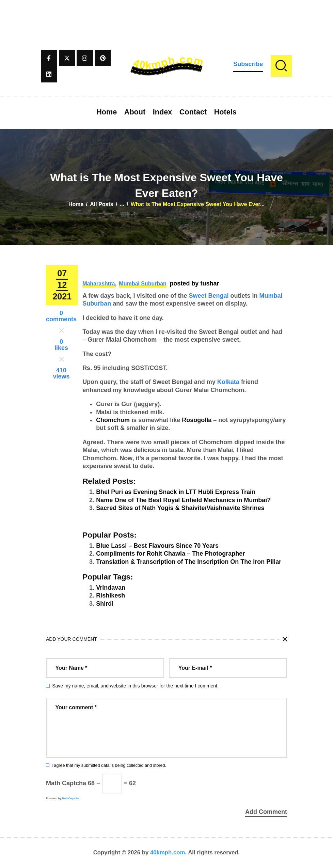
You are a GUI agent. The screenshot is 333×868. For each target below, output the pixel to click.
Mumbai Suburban (143, 284)
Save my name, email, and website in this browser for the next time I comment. (135, 686)
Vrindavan (111, 588)
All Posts (101, 204)
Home (76, 204)
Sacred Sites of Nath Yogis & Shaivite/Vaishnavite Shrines (180, 508)
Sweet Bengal (209, 296)
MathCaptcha (70, 798)
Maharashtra (99, 284)
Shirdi (105, 604)
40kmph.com (168, 852)
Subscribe (248, 64)
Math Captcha (66, 783)
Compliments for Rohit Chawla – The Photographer (170, 554)
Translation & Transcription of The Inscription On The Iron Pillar (189, 562)
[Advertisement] (166, 15)
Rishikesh (110, 595)
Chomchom (113, 420)
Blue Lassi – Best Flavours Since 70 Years (157, 546)
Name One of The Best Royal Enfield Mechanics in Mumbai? (183, 500)
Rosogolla (197, 420)
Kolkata (228, 382)
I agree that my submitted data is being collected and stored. (109, 765)
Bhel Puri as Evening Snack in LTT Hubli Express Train (176, 492)
